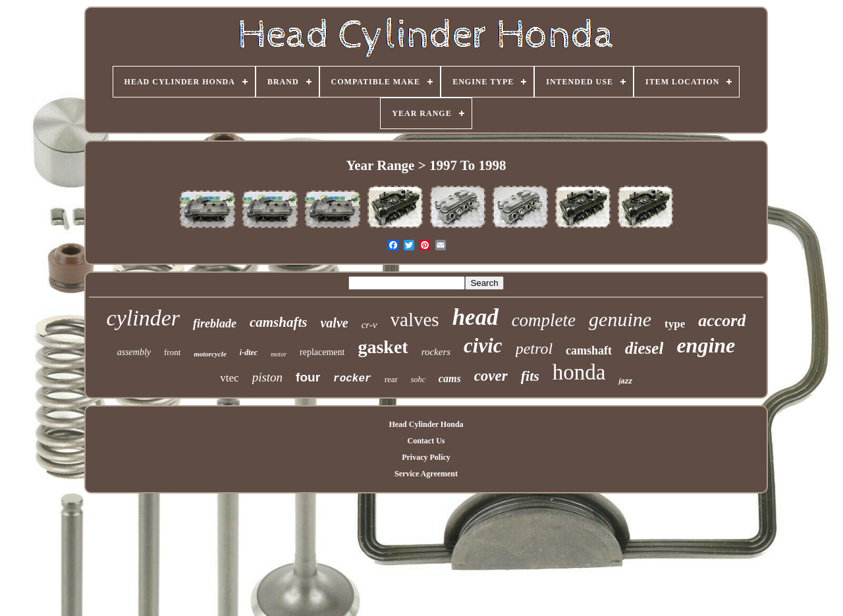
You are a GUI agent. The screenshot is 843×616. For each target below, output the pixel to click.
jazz (625, 381)
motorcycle (210, 354)
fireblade (215, 323)
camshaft (589, 350)
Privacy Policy (426, 457)
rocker (352, 379)
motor (279, 354)
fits (530, 376)
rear (391, 379)
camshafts (279, 322)
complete (544, 320)
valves (415, 320)
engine (706, 345)
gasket (383, 347)
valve (334, 323)
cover (491, 376)
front (172, 352)
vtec (229, 378)
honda (579, 372)
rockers (436, 352)
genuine (620, 319)
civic (483, 346)
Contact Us (426, 441)
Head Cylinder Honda (426, 424)
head (476, 317)
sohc (418, 379)
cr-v (369, 325)
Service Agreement (426, 474)
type (675, 324)
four (308, 377)
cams (450, 378)
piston (267, 377)
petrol (534, 349)
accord (722, 321)
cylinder (143, 318)
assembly (134, 352)
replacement (322, 352)
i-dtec (249, 352)
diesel (644, 348)
